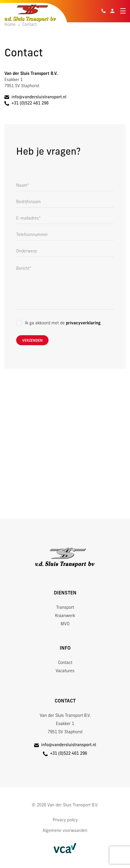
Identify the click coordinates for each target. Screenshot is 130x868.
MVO (65, 624)
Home (10, 25)
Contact (65, 663)
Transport (65, 608)
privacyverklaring (83, 323)
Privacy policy (65, 820)
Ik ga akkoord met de (63, 323)
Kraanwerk (65, 616)
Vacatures (65, 671)
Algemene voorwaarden (65, 831)
